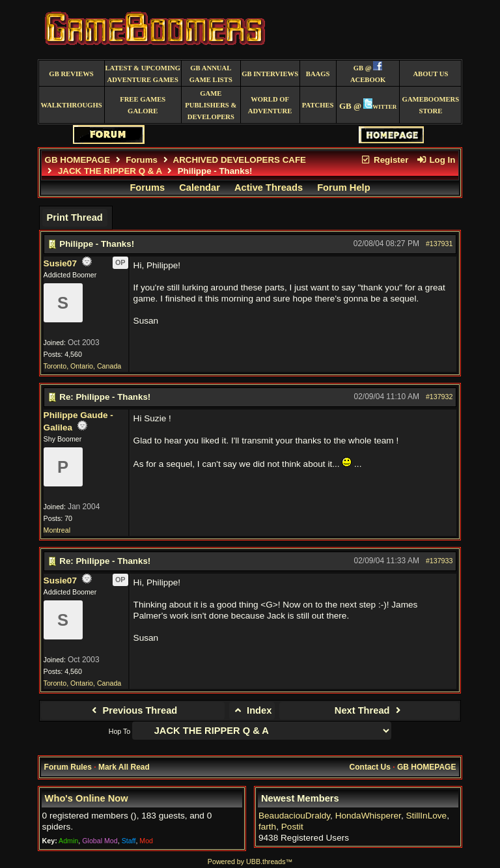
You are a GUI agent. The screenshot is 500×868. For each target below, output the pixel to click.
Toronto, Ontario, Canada (83, 366)
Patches (318, 105)
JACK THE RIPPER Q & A (110, 171)
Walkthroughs (71, 105)
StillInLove (426, 816)
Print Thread (74, 217)
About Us (430, 74)
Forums (142, 160)
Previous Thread (132, 710)
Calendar (200, 188)
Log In (436, 160)
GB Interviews (270, 74)
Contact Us (370, 767)
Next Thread (369, 710)
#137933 (439, 561)
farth (267, 827)
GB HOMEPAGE (77, 160)
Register (385, 160)
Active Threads (269, 188)
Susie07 (60, 263)
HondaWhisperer (368, 816)
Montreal (57, 530)
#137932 (439, 397)
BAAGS (318, 74)
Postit (292, 827)
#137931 (439, 244)
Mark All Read (124, 767)
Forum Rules (68, 767)
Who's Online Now (87, 798)
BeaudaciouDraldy (294, 816)
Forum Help (343, 188)
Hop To (120, 731)
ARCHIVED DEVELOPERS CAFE (240, 160)
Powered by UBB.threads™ (250, 861)
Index (252, 710)
